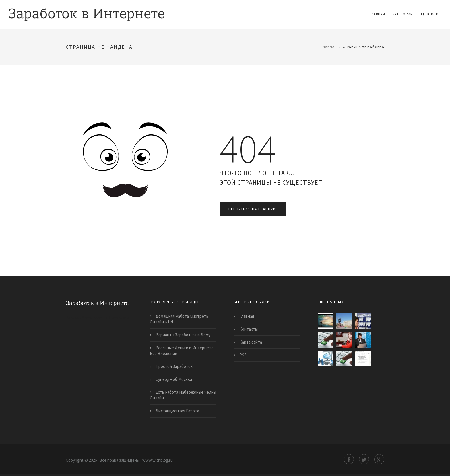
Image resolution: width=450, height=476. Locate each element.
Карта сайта (251, 342)
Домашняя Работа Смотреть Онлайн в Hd (179, 319)
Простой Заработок (174, 366)
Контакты (249, 329)
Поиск (429, 14)
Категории (403, 14)
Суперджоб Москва (174, 379)
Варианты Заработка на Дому (183, 335)
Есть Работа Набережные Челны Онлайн (183, 395)
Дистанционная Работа (177, 411)
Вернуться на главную (253, 209)
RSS (243, 355)
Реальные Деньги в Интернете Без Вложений (182, 351)
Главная (377, 14)
